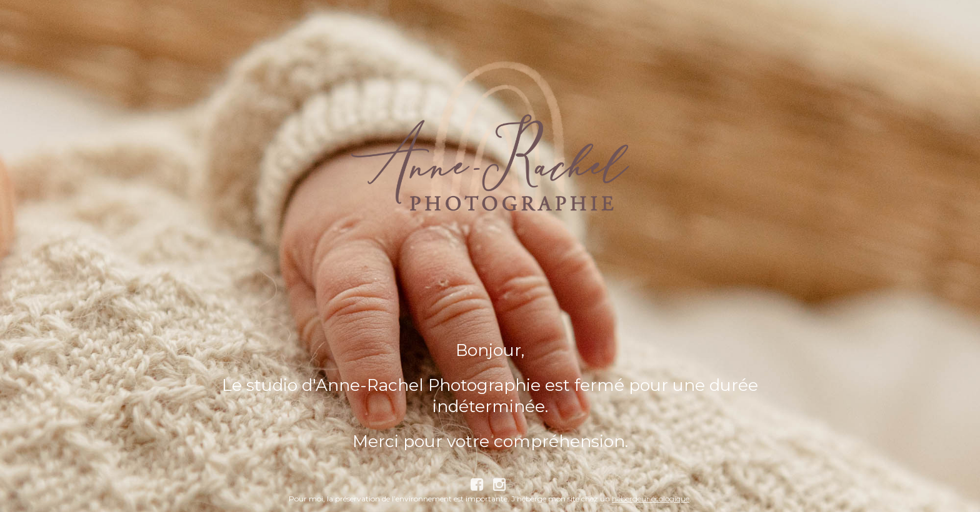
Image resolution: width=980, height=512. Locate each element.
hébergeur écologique (651, 499)
